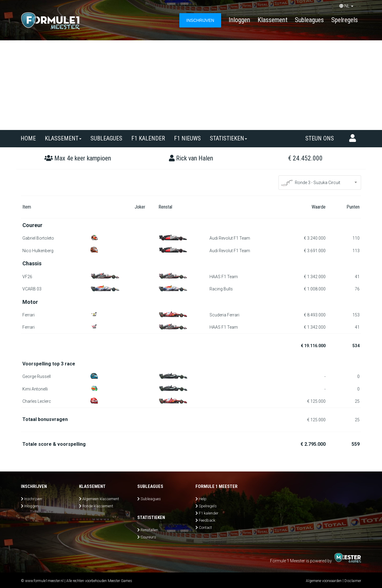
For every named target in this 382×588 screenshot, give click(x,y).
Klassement (272, 20)
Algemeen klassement (101, 499)
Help (203, 499)
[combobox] (320, 183)
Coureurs (148, 537)
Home (28, 138)
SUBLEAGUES (106, 138)
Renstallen (149, 530)
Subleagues (309, 20)
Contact (205, 527)
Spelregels (345, 20)
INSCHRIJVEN (200, 20)
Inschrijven (33, 499)
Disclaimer (353, 581)
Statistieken (228, 138)
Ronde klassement (98, 506)
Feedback (207, 520)
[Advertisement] (191, 85)
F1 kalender (148, 138)
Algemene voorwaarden (324, 581)
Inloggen (239, 20)
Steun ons (320, 138)
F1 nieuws (187, 138)
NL (346, 6)
